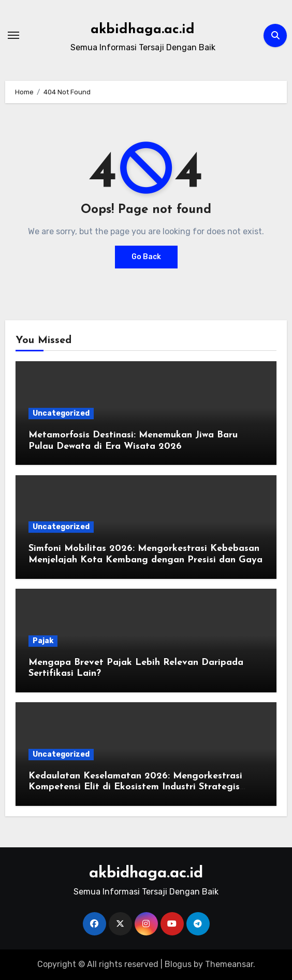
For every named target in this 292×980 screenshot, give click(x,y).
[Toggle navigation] (13, 35)
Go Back (146, 257)
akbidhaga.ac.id (143, 30)
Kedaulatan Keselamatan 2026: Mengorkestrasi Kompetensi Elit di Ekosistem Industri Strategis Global (135, 787)
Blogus (178, 964)
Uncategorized (61, 413)
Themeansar (229, 964)
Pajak (43, 641)
